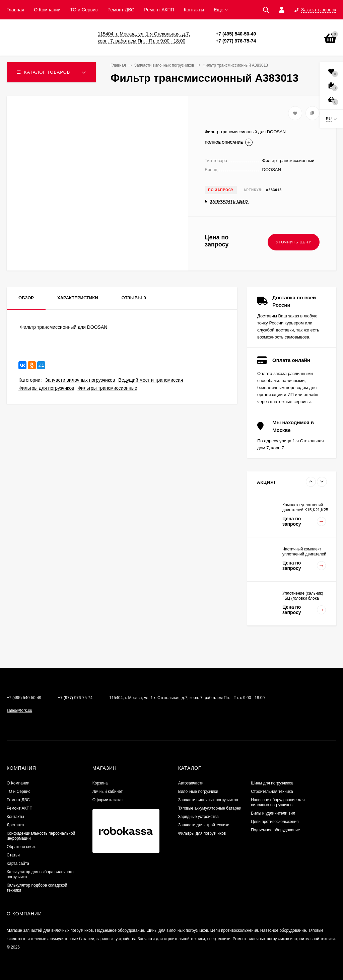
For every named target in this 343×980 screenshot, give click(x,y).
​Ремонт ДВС (121, 10)
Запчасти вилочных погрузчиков (80, 380)
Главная (15, 10)
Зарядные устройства (198, 817)
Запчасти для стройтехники (204, 825)
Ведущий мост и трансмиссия (151, 380)
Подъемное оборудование (275, 830)
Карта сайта (18, 863)
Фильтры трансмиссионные (107, 388)
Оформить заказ (108, 800)
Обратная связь (21, 847)
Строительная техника (272, 791)
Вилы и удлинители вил (273, 813)
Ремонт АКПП (159, 10)
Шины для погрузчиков (272, 783)
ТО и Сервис (84, 10)
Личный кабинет (108, 791)
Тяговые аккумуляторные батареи (210, 808)
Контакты (194, 10)
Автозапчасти (191, 783)
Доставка (15, 825)
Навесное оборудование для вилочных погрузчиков (278, 802)
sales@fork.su (19, 710)
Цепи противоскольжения (275, 822)
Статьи (13, 855)
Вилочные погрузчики (198, 791)
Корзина (100, 783)
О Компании (47, 10)
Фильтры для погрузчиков (46, 388)
